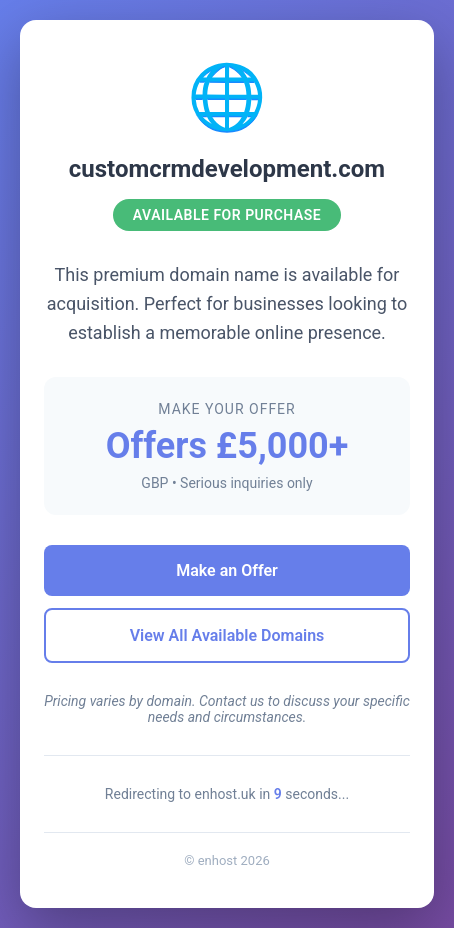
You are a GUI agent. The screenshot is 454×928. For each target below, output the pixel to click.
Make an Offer (227, 570)
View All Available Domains (227, 635)
